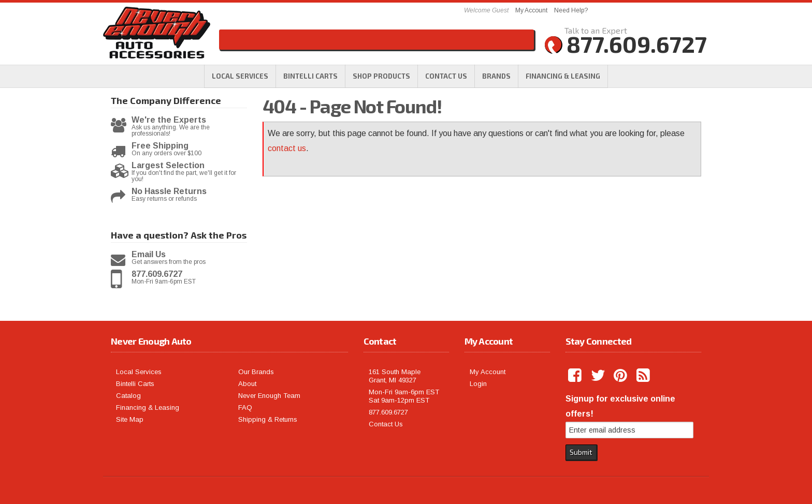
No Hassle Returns (169, 191)
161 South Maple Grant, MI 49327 (395, 376)
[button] (381, 76)
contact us (287, 148)
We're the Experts (169, 120)
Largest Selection (168, 166)
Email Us (149, 255)
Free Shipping (160, 146)
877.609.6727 (157, 274)
